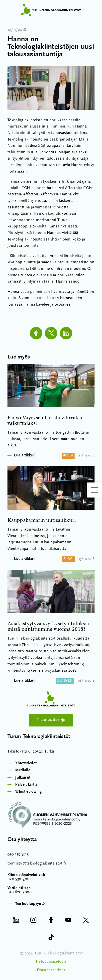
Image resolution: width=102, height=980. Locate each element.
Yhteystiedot (26, 763)
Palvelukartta (26, 785)
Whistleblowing (28, 792)
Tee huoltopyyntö (30, 904)
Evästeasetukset (51, 970)
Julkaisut (23, 778)
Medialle (23, 770)
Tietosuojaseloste (51, 962)
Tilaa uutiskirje (51, 720)
